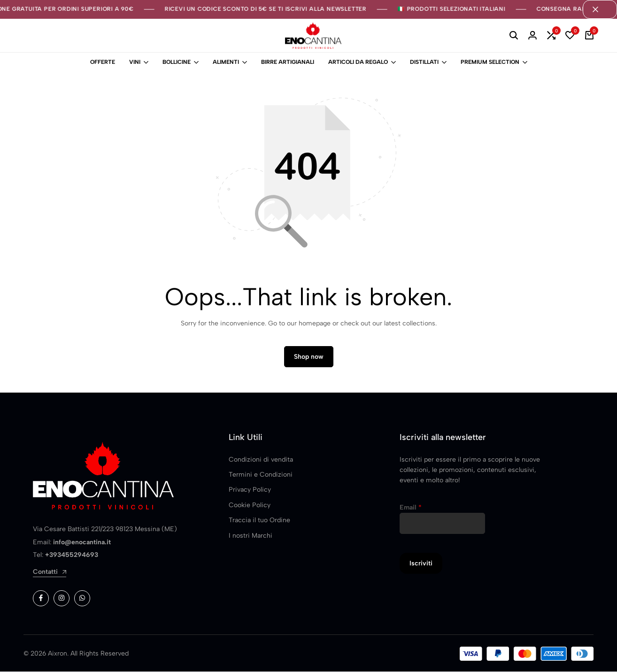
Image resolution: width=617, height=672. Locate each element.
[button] (551, 36)
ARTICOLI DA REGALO (358, 62)
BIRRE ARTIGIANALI (288, 62)
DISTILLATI (424, 62)
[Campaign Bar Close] (600, 9)
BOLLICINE (177, 62)
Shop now (309, 357)
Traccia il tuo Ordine (259, 521)
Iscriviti (421, 564)
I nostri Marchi (251, 536)
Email (411, 508)
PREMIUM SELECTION (490, 62)
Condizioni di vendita (261, 460)
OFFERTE (103, 62)
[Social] (41, 599)
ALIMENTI (226, 62)
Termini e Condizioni (261, 475)
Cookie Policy (250, 506)
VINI (135, 62)
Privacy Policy (250, 490)
